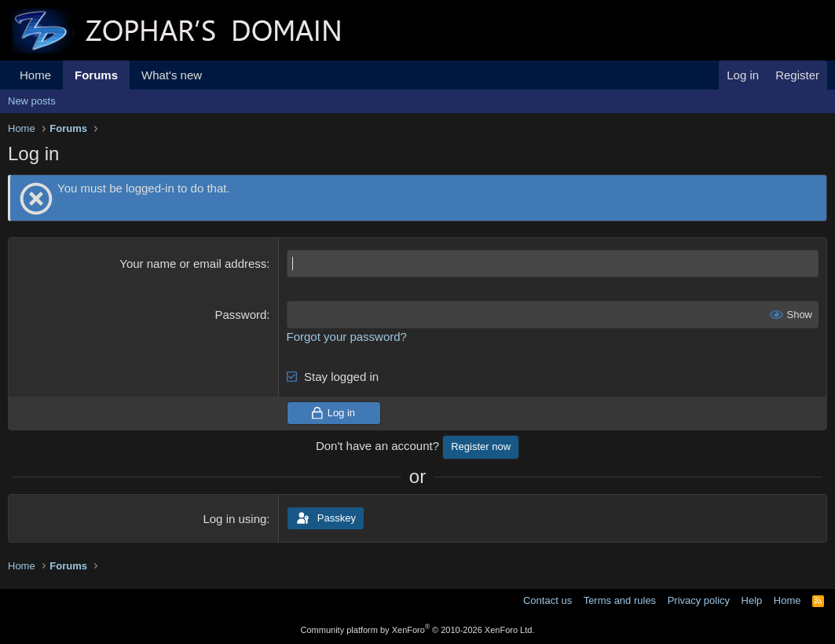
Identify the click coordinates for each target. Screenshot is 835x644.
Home (35, 75)
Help (752, 600)
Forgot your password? (347, 337)
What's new (172, 75)
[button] (214, 75)
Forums (96, 75)
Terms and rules (620, 600)
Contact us (548, 600)
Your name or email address (193, 263)
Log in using (234, 519)
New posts (32, 101)
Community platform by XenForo (418, 630)
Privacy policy (699, 600)
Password (240, 315)
